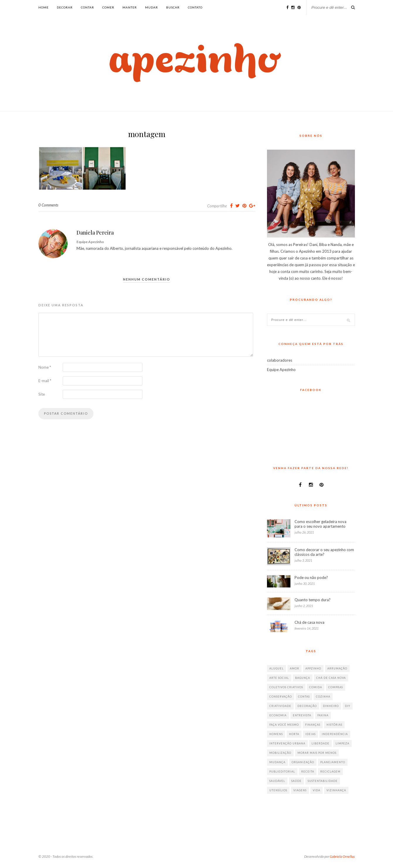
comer (108, 7)
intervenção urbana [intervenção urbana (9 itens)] (287, 743)
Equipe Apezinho (281, 370)
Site (42, 394)
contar (87, 7)
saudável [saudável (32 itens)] (277, 781)
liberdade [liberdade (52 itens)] (320, 743)
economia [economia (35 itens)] (278, 715)
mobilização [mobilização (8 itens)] (280, 753)
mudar (152, 7)
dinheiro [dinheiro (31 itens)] (331, 706)
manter (130, 7)
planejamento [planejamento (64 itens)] (333, 762)
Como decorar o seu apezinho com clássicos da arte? (324, 552)
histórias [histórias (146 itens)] (334, 725)
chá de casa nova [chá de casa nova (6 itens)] (331, 678)
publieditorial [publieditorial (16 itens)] (282, 772)
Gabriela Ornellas (342, 856)
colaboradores (280, 360)
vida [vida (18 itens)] (317, 790)
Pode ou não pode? (311, 577)
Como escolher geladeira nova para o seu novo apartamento (320, 524)
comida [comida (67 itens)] (316, 687)
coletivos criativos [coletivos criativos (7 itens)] (286, 687)
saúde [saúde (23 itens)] (296, 781)
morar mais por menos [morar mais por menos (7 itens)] (317, 753)
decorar (65, 7)
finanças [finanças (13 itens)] (313, 725)
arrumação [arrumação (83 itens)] (337, 668)
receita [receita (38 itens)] (308, 772)
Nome (45, 367)
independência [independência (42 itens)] (335, 734)
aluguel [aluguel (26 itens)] (277, 668)
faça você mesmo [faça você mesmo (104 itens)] (284, 725)
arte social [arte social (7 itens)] (279, 678)
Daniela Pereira (95, 233)
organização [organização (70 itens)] (303, 762)
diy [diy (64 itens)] (348, 706)
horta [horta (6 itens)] (294, 734)
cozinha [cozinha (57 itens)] (323, 697)
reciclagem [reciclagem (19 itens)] (330, 772)
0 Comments (48, 205)
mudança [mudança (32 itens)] (277, 762)
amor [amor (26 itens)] (295, 668)
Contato (195, 7)
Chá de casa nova (309, 622)
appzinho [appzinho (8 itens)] (313, 668)
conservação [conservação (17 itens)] (281, 697)
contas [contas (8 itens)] (304, 697)
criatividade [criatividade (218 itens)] (280, 706)
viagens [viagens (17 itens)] (300, 790)
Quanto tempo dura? (313, 600)
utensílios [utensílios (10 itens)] (278, 790)
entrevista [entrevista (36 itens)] (302, 715)
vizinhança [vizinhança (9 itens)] (336, 790)
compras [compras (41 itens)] (336, 687)
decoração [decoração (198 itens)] (307, 706)
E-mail (45, 381)
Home (44, 7)
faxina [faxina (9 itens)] (323, 715)
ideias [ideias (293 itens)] (311, 734)
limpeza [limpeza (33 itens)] (342, 743)
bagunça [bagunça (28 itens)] (303, 678)
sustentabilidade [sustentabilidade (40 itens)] (323, 781)
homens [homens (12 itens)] (276, 734)
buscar (173, 7)
